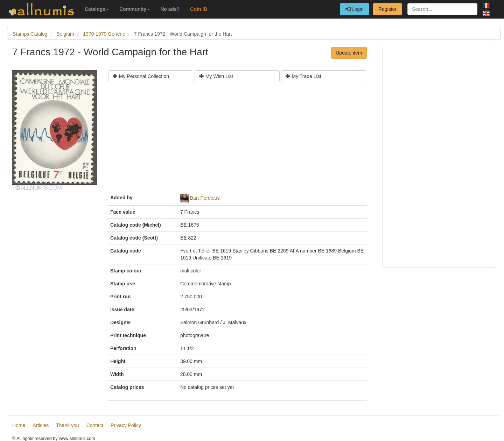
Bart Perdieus (205, 198)
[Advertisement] (237, 139)
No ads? (170, 9)
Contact (95, 425)
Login (355, 9)
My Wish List (216, 76)
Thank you (67, 425)
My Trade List (303, 76)
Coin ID (199, 9)
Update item (349, 53)
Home (19, 425)
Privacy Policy (126, 425)
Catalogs (97, 9)
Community (135, 9)
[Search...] (442, 9)
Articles (41, 425)
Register (387, 9)
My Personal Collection (141, 76)
